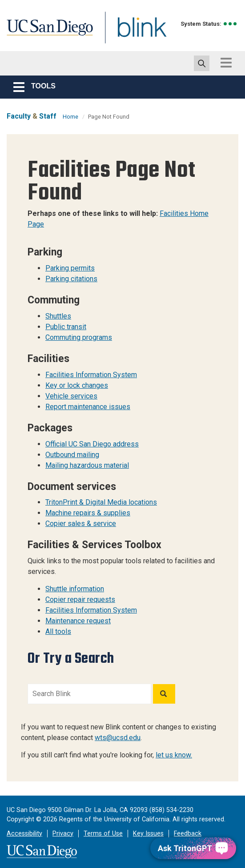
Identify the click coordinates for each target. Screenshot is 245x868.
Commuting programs (79, 337)
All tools (58, 631)
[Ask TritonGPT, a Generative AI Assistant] (193, 848)
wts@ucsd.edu (118, 738)
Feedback (188, 834)
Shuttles (58, 316)
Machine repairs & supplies (88, 513)
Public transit (66, 327)
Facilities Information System (91, 375)
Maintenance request (78, 621)
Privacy (63, 834)
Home (70, 117)
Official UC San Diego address (92, 444)
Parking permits (70, 268)
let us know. (174, 755)
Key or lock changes (77, 385)
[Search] (164, 694)
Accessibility (24, 834)
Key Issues (148, 834)
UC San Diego (47, 33)
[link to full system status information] (231, 24)
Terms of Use (103, 834)
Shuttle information (75, 589)
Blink (134, 33)
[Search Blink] (89, 694)
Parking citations (71, 279)
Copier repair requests (80, 599)
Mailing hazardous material (87, 465)
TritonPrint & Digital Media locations (101, 502)
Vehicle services (71, 396)
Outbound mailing (72, 455)
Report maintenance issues (88, 407)
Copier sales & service (81, 524)
